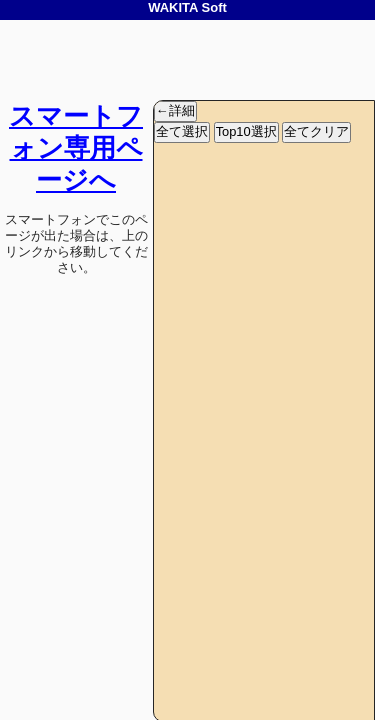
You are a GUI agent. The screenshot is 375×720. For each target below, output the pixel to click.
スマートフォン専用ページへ (76, 148)
